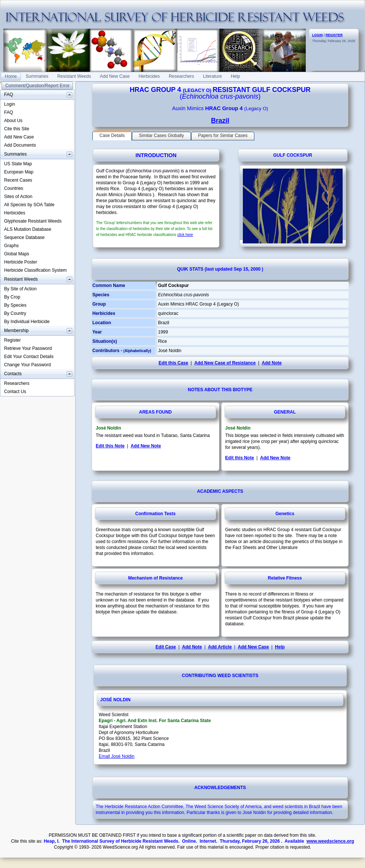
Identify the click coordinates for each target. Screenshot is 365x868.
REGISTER (334, 35)
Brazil (220, 121)
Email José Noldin (117, 756)
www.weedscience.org (330, 841)
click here (185, 235)
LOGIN (318, 35)
